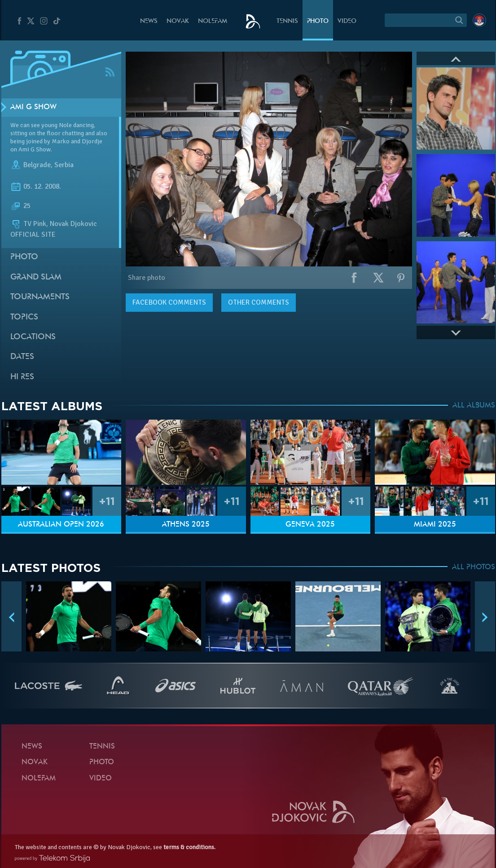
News (149, 21)
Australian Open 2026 (61, 525)
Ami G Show (33, 107)
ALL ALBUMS (474, 406)
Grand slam (36, 277)
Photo (318, 21)
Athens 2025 (186, 525)
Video (347, 21)
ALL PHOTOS (474, 567)
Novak (178, 21)
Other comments (259, 302)
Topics (24, 317)
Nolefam (213, 21)
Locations (33, 337)
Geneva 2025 (310, 525)
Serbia (64, 165)
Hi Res (22, 377)
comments (169, 302)
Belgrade (37, 165)
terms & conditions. (189, 847)
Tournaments (40, 297)
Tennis (287, 21)
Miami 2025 (435, 525)
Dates (22, 357)
